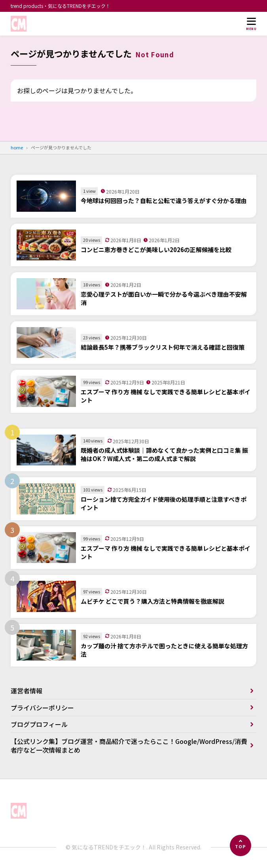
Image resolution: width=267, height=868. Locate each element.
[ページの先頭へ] (240, 845)
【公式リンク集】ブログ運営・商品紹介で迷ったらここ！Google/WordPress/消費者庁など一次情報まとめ (129, 746)
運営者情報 (27, 691)
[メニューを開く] (251, 24)
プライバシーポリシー (42, 708)
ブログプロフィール (39, 724)
